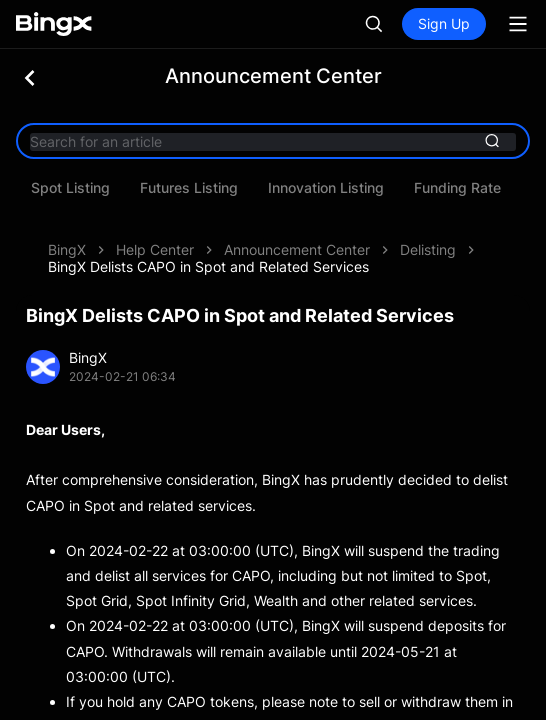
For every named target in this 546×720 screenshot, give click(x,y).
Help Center (155, 249)
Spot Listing (261, 188)
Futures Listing (380, 188)
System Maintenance (122, 188)
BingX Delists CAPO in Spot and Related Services (208, 266)
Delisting (428, 249)
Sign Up (444, 23)
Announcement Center (297, 249)
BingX (67, 249)
